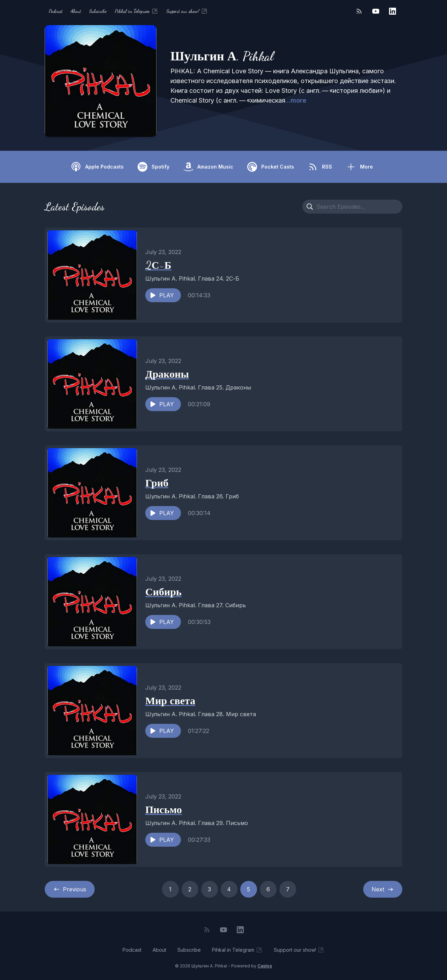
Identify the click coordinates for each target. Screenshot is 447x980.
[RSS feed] (359, 11)
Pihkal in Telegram (137, 11)
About (76, 11)
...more (296, 100)
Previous (70, 889)
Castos (265, 966)
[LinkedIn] (393, 11)
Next (383, 889)
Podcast (56, 11)
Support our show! (187, 11)
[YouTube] (376, 11)
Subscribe (98, 11)
